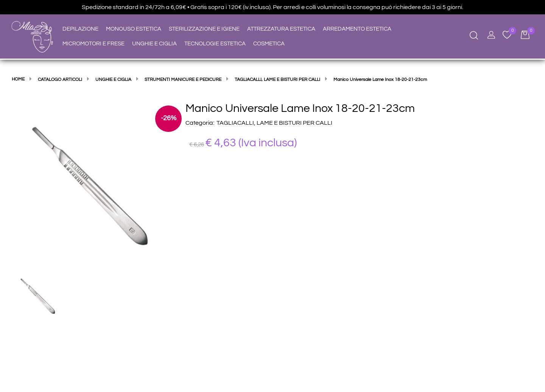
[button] (95, 184)
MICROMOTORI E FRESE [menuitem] (93, 44)
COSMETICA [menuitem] (269, 44)
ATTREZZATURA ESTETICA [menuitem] (281, 29)
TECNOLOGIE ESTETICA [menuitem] (215, 44)
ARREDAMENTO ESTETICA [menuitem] (357, 29)
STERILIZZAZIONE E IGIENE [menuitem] (204, 29)
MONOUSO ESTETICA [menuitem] (134, 29)
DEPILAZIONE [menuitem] (80, 29)
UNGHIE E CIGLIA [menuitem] (154, 44)
